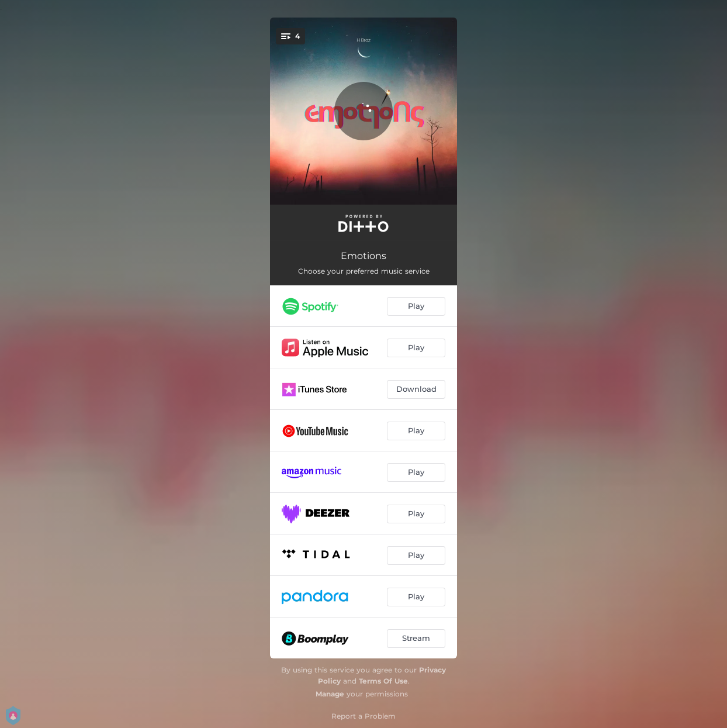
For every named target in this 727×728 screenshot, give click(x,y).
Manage (330, 694)
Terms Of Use (383, 681)
